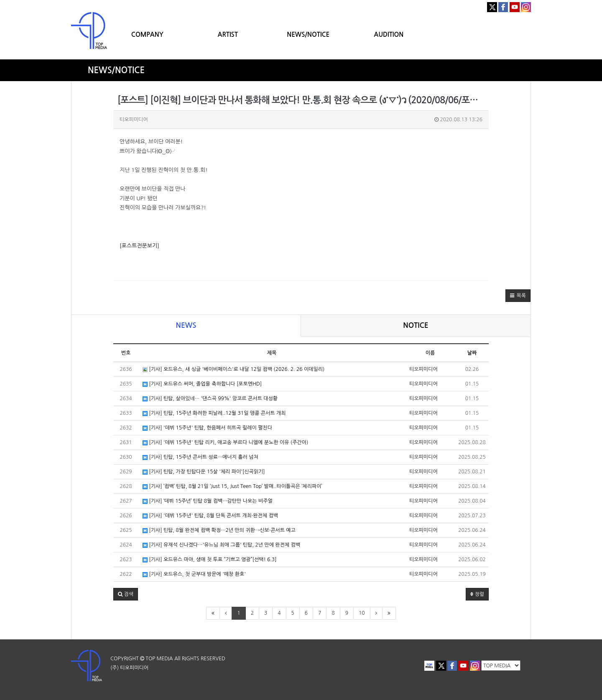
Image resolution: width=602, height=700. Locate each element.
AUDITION (389, 34)
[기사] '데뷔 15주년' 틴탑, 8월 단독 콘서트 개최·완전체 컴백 (210, 516)
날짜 (472, 353)
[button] (518, 296)
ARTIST (228, 34)
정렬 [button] (477, 594)
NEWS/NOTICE (308, 34)
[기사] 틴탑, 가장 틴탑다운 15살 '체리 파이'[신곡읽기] (204, 472)
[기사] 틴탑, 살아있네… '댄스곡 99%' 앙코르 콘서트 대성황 (210, 399)
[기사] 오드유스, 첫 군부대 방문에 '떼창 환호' (194, 574)
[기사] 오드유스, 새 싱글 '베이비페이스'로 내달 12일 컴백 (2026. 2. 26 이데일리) (233, 369)
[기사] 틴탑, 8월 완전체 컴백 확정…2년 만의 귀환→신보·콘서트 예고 (219, 530)
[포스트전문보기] (139, 246)
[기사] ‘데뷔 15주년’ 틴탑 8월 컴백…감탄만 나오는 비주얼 (208, 501)
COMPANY (147, 34)
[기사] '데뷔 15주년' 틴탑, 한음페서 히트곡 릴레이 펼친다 (207, 428)
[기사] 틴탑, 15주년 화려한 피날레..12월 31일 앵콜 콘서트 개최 (214, 413)
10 (362, 613)
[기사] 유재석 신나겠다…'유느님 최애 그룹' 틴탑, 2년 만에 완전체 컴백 (221, 545)
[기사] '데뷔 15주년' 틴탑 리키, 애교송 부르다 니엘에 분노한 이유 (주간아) (225, 443)
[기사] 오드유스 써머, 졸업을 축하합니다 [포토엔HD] (202, 384)
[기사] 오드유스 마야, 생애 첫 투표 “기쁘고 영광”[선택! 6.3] (210, 560)
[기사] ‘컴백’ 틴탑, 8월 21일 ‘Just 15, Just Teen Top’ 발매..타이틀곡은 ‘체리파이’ (232, 487)
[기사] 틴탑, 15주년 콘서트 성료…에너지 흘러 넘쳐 (200, 457)
